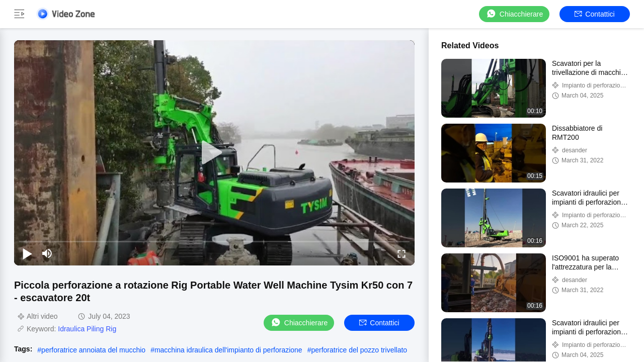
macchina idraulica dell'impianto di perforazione (228, 350)
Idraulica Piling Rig (87, 329)
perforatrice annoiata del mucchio (93, 350)
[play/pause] (27, 253)
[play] (214, 153)
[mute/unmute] (47, 253)
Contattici (594, 14)
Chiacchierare (514, 14)
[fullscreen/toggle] (401, 253)
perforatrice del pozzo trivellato (359, 350)
